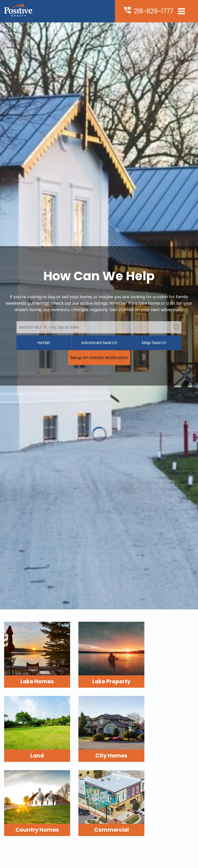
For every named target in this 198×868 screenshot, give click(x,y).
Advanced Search (99, 343)
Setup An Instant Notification (99, 358)
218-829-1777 (154, 11)
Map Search (154, 343)
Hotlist (44, 343)
